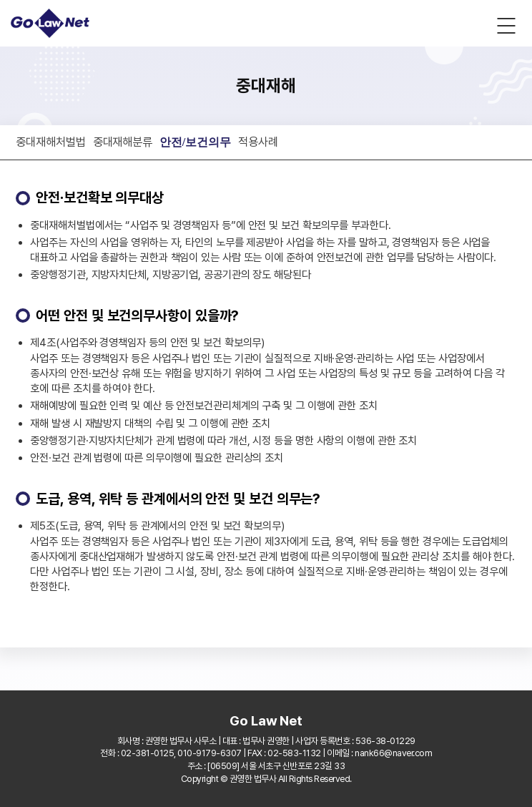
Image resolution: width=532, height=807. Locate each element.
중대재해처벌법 (50, 142)
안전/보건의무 (195, 142)
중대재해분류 (123, 142)
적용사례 (258, 142)
